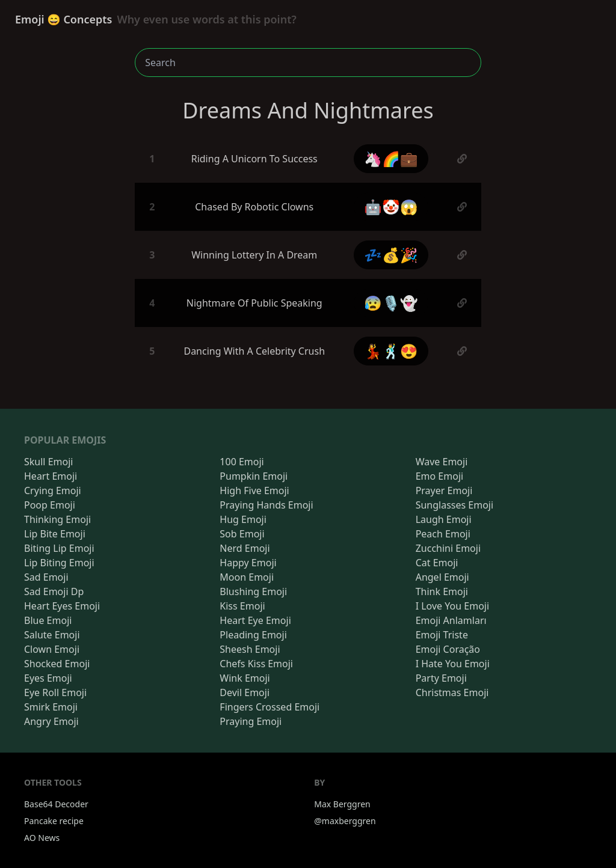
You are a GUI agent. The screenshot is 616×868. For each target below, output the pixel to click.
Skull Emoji (48, 462)
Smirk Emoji (51, 707)
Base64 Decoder (56, 804)
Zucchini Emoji (448, 548)
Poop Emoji (50, 505)
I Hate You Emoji (453, 664)
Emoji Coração (448, 649)
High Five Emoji (254, 491)
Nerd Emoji (245, 548)
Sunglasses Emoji (454, 505)
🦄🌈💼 (391, 158)
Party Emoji (441, 678)
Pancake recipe (54, 821)
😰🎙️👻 (391, 303)
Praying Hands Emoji (266, 505)
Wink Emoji (245, 678)
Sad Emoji (46, 577)
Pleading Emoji (253, 635)
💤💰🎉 (391, 255)
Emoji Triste (442, 635)
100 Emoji (242, 462)
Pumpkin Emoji (254, 476)
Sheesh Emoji (250, 649)
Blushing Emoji (253, 591)
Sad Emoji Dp (54, 591)
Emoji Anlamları (451, 620)
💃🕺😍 (391, 351)
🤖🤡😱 (391, 206)
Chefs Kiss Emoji (256, 664)
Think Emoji (442, 591)
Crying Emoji (53, 491)
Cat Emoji (437, 563)
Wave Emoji (442, 462)
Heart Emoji (51, 476)
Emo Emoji (440, 476)
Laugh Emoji (444, 519)
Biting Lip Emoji (59, 548)
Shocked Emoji (57, 664)
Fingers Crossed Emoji (269, 707)
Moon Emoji (247, 577)
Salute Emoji (52, 635)
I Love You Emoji (452, 606)
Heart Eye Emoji (255, 620)
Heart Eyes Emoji (62, 606)
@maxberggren (345, 821)
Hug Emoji (243, 519)
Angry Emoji (51, 721)
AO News (42, 838)
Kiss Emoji (242, 606)
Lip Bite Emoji (55, 534)
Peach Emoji (443, 534)
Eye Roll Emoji (55, 692)
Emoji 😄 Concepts (156, 19)
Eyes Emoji (48, 678)
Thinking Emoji (57, 519)
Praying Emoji (251, 721)
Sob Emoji (242, 534)
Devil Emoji (245, 692)
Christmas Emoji (452, 692)
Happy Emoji (248, 563)
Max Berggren (342, 804)
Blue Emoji (48, 620)
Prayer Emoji (444, 491)
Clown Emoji (52, 649)
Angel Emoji (442, 577)
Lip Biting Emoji (59, 563)
